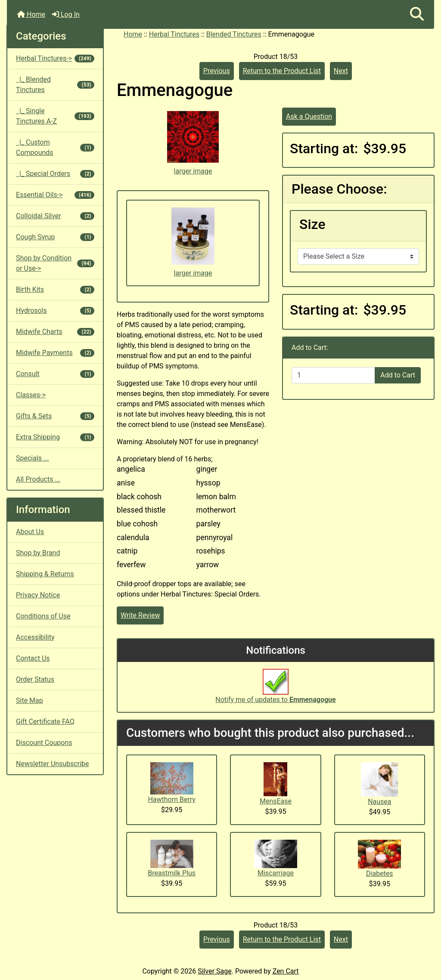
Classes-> (31, 395)
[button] (417, 14)
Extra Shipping (55, 437)
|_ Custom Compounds (55, 147)
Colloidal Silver (55, 216)
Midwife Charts (55, 332)
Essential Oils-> (55, 195)
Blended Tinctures (234, 34)
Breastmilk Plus (172, 873)
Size (312, 224)
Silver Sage (214, 971)
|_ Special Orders (55, 174)
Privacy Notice (38, 595)
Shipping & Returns (45, 574)
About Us (30, 532)
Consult (55, 374)
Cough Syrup (55, 237)
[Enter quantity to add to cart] (333, 375)
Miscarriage (276, 873)
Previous (217, 71)
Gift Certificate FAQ (45, 722)
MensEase (276, 801)
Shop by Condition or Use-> (55, 263)
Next (341, 71)
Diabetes (380, 873)
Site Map (30, 700)
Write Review (140, 615)
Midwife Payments (55, 353)
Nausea (379, 802)
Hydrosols (55, 311)
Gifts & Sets (55, 416)
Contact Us (33, 658)
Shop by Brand (38, 553)
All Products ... (38, 479)
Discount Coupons (44, 743)
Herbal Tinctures (174, 34)
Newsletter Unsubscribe (53, 764)
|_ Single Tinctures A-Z (55, 116)
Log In (66, 14)
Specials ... (33, 458)
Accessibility (35, 637)
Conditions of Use (43, 616)
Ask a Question (309, 116)
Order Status (35, 679)
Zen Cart (286, 971)
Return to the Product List (282, 71)
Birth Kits (55, 289)
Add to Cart (398, 375)
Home (31, 14)
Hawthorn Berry (172, 799)
